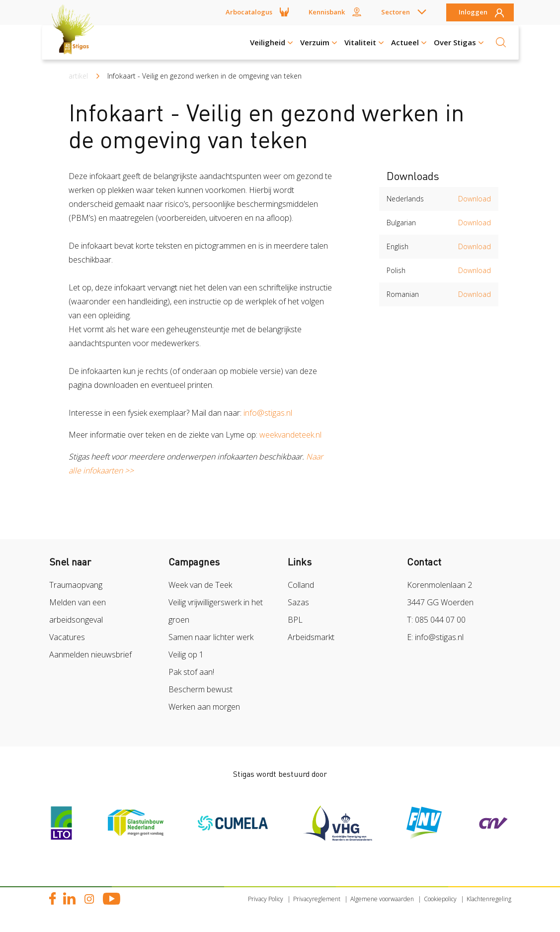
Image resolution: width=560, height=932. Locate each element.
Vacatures (67, 637)
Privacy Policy (266, 899)
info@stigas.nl (270, 413)
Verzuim (315, 42)
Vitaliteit (360, 42)
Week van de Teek (200, 585)
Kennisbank (327, 12)
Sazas (298, 602)
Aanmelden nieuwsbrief (90, 654)
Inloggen (473, 12)
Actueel (405, 42)
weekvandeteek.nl (290, 435)
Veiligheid (268, 42)
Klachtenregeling (489, 899)
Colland (301, 585)
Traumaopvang (76, 585)
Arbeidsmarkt (311, 637)
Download (475, 199)
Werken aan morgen (204, 707)
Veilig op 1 (186, 654)
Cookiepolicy (440, 899)
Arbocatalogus (249, 12)
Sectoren (396, 12)
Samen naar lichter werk (211, 637)
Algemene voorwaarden (382, 899)
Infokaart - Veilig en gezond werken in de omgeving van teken (204, 76)
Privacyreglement (317, 899)
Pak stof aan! (191, 672)
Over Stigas (455, 42)
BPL (295, 620)
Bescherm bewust (200, 689)
